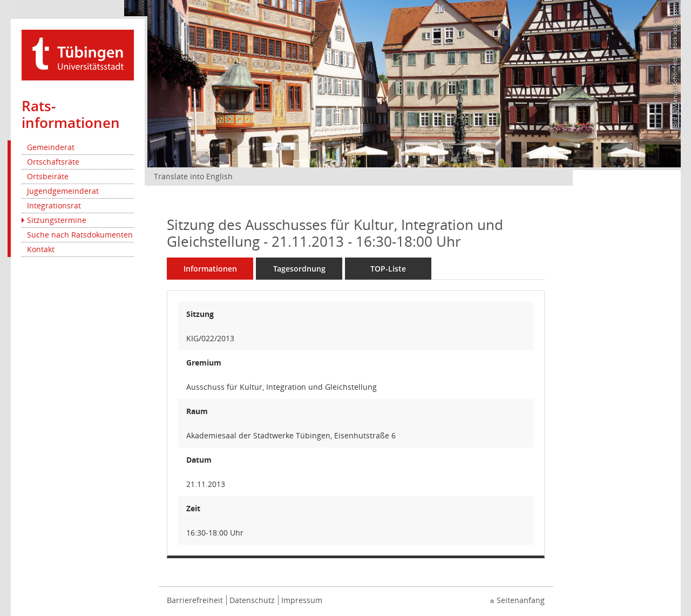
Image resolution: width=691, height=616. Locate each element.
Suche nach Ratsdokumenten (80, 235)
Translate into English (193, 176)
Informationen (210, 269)
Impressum (302, 600)
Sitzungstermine (57, 220)
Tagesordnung (299, 269)
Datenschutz (252, 600)
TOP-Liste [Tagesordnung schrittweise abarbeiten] (388, 269)
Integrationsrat (54, 205)
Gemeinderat (51, 147)
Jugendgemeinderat (63, 191)
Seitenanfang (521, 600)
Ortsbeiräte (48, 176)
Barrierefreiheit (195, 600)
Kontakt (41, 249)
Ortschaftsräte (53, 162)
